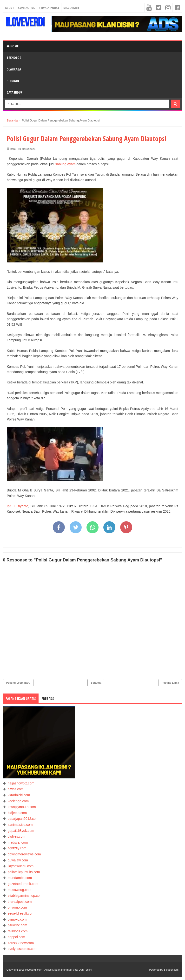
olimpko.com (17, 919)
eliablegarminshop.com (25, 896)
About (10, 8)
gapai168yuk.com (21, 831)
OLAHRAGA (14, 69)
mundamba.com (20, 878)
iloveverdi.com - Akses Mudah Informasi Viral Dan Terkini (59, 970)
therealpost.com (20, 902)
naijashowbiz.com (21, 783)
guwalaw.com (18, 860)
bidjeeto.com (17, 813)
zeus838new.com (21, 943)
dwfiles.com (17, 836)
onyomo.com (17, 907)
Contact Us (26, 8)
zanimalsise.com (20, 825)
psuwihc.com (17, 925)
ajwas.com (16, 789)
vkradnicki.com (19, 795)
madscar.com (18, 842)
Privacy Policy (49, 8)
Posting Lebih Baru (18, 683)
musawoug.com (20, 890)
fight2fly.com (17, 848)
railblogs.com (18, 931)
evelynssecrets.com (23, 949)
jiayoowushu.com (21, 866)
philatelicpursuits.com (24, 872)
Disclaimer (71, 8)
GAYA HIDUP (14, 92)
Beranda (96, 683)
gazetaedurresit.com (23, 884)
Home (13, 46)
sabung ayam (66, 164)
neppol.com (16, 937)
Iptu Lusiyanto (17, 506)
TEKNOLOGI (14, 58)
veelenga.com (18, 801)
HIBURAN (13, 81)
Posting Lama (170, 683)
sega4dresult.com (21, 913)
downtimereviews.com (24, 854)
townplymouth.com (22, 807)
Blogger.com (171, 970)
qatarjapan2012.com (23, 819)
